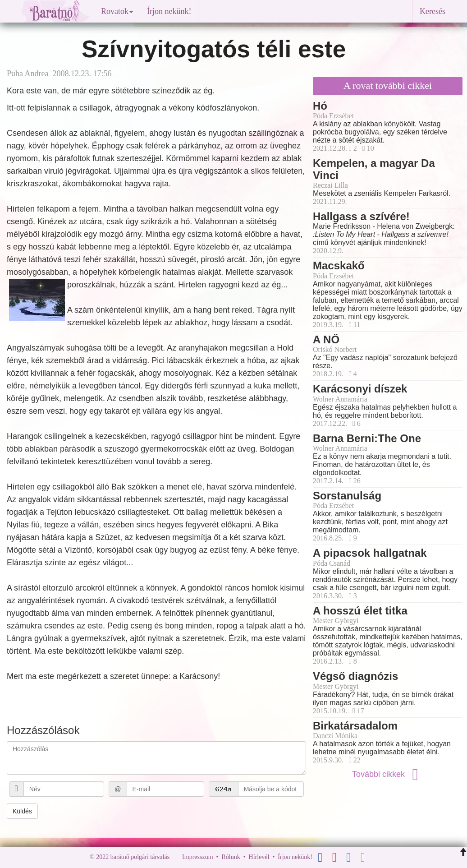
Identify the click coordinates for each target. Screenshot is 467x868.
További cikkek (388, 774)
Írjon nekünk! (169, 11)
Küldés (22, 811)
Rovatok (117, 11)
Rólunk (231, 857)
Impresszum (197, 857)
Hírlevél (259, 857)
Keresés (433, 11)
